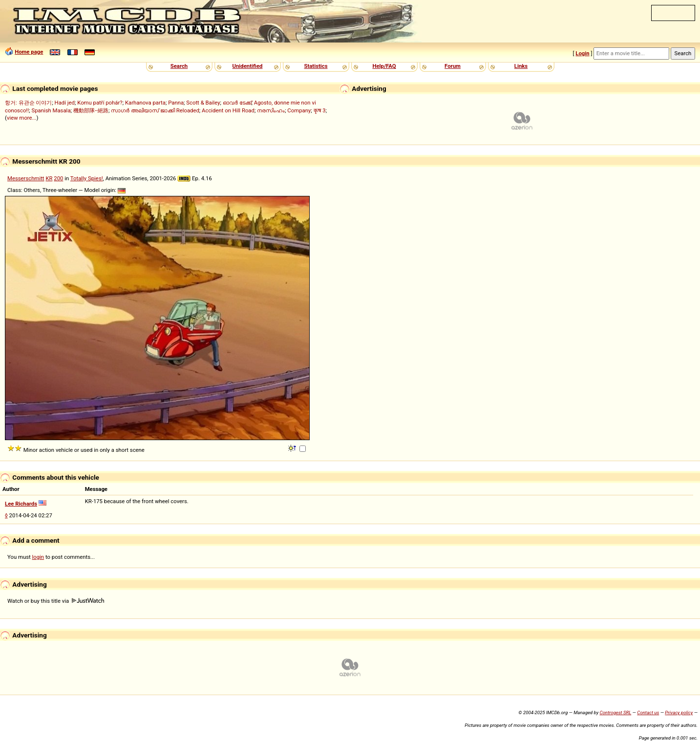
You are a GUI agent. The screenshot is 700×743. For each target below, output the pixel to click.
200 (58, 178)
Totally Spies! (87, 178)
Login (582, 53)
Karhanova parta (145, 103)
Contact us (648, 712)
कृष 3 (320, 110)
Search (179, 66)
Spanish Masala (51, 110)
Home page (29, 52)
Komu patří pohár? (100, 103)
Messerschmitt (26, 178)
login (38, 557)
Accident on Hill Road (228, 110)
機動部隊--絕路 (91, 110)
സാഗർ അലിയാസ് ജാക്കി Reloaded (155, 110)
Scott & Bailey (203, 103)
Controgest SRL (615, 712)
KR (49, 178)
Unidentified (248, 66)
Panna (176, 103)
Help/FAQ (384, 66)
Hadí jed (65, 103)
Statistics (316, 66)
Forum (453, 66)
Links (521, 66)
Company (299, 110)
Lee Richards (21, 504)
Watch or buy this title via (56, 601)
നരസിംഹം (271, 110)
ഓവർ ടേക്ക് (237, 103)
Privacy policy (679, 712)
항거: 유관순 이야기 (28, 103)
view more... (22, 118)
